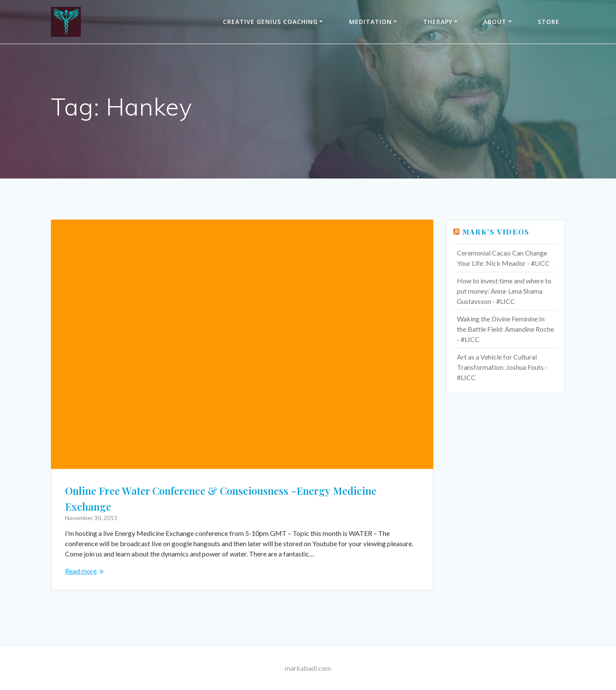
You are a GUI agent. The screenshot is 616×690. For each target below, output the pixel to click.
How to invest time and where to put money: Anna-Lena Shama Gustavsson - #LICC (504, 291)
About (495, 22)
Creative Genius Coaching (270, 22)
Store (549, 22)
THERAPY (438, 22)
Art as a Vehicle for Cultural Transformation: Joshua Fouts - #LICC (502, 367)
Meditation (370, 22)
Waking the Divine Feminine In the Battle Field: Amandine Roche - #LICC (505, 329)
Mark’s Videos (496, 232)
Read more (81, 571)
